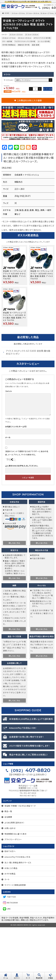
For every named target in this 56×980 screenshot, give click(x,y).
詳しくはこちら (14, 596)
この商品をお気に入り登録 (29, 153)
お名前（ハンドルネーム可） (16, 479)
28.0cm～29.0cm (25, 38)
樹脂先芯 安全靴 (24, 45)
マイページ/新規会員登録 (15, 938)
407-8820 (29, 823)
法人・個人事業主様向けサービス (18, 915)
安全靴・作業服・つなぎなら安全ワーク (20, 858)
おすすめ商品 (10, 926)
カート (7, 932)
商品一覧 (8, 864)
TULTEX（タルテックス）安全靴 (25, 41)
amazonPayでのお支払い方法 (17, 910)
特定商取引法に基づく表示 (15, 887)
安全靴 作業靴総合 (9, 45)
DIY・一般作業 (7, 41)
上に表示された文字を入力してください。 (22, 518)
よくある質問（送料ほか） (14, 875)
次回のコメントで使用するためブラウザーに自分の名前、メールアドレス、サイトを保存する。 (27, 506)
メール (8, 490)
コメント (9, 444)
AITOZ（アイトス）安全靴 (42, 38)
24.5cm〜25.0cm (18, 13)
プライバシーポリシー (13, 892)
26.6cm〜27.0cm (47, 13)
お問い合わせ (10, 881)
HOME (7, 13)
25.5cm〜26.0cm (33, 13)
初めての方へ (10, 904)
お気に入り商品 (11, 921)
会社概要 (8, 870)
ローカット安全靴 (44, 41)
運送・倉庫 (36, 45)
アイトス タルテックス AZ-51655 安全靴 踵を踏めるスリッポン (28, 405)
